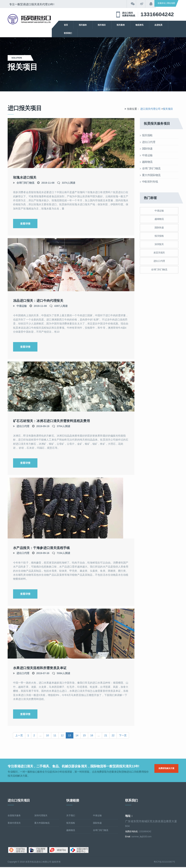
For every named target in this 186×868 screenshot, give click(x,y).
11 (55, 736)
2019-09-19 (43, 426)
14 (77, 736)
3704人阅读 (63, 426)
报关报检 (146, 135)
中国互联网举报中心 (79, 851)
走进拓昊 (158, 25)
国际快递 (146, 149)
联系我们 (68, 33)
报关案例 (121, 25)
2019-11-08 (48, 183)
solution (19, 58)
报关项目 (102, 25)
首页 (66, 25)
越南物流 (146, 162)
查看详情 (25, 224)
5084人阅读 (63, 674)
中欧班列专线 (149, 182)
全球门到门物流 (25, 183)
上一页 (19, 736)
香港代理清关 (14, 824)
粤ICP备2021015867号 (164, 863)
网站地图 (171, 3)
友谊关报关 (159, 253)
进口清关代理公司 (150, 109)
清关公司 (29, 19)
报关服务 (83, 25)
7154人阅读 (63, 554)
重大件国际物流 (150, 175)
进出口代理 (23, 426)
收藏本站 (162, 3)
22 (113, 736)
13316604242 (157, 14)
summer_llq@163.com (141, 837)
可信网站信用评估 (18, 851)
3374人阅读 (68, 183)
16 (92, 736)
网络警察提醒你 (38, 851)
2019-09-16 (43, 554)
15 (84, 736)
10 (47, 736)
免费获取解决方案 (166, 769)
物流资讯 (139, 25)
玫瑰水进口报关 (25, 177)
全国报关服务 (14, 816)
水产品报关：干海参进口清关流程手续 (42, 548)
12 (62, 736)
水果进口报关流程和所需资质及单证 (40, 669)
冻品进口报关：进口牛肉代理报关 (38, 301)
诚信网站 (59, 851)
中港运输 (22, 306)
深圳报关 (159, 244)
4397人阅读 (61, 306)
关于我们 (71, 816)
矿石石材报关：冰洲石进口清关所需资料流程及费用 (51, 421)
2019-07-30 (43, 674)
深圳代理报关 (41, 816)
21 (106, 736)
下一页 (123, 736)
